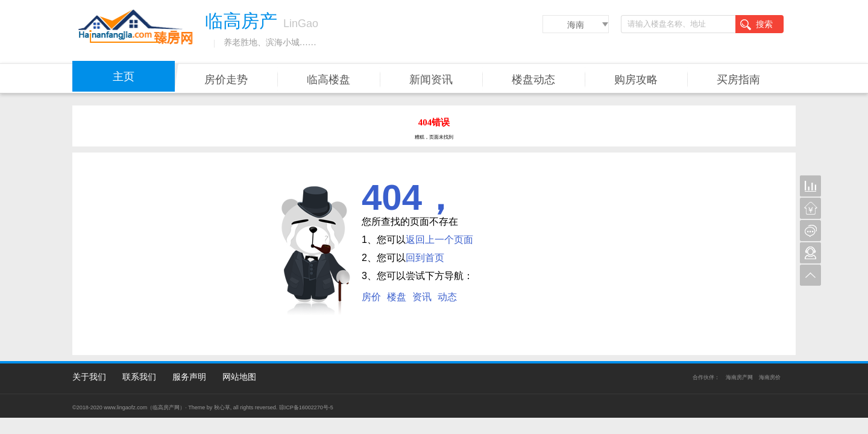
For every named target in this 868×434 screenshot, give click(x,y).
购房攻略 (636, 80)
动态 (447, 297)
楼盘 (397, 297)
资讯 (422, 297)
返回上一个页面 (439, 240)
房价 (371, 297)
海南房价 (770, 377)
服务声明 (189, 377)
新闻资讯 (431, 80)
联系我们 (139, 377)
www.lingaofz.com (125, 407)
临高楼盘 (329, 80)
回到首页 (425, 258)
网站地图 (239, 377)
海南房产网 (739, 377)
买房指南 (738, 80)
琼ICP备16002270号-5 (306, 407)
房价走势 (226, 80)
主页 (124, 77)
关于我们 (89, 377)
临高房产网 (166, 407)
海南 (576, 25)
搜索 (756, 25)
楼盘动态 (533, 80)
